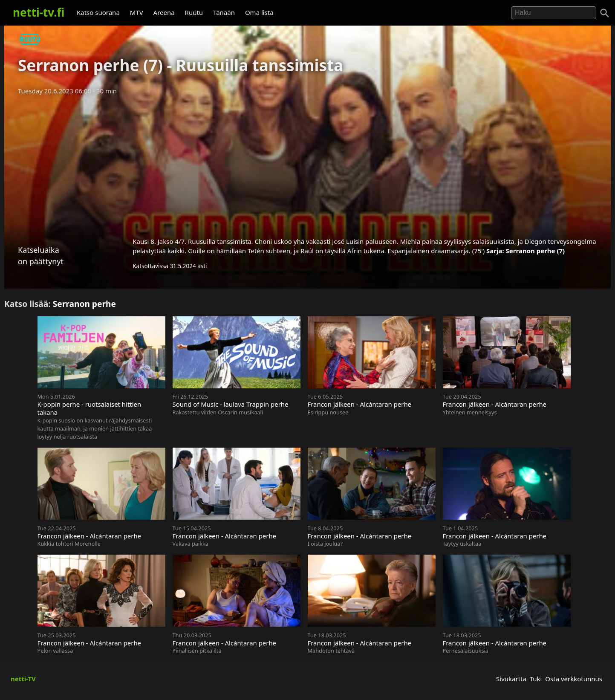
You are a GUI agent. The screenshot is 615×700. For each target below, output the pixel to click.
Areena (164, 12)
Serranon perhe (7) (536, 251)
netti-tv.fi (39, 12)
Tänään (224, 12)
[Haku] (605, 13)
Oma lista (259, 12)
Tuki (536, 679)
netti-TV (23, 679)
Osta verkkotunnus (574, 679)
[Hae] (554, 13)
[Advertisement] (308, 163)
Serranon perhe (84, 304)
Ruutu (194, 12)
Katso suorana (98, 12)
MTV (137, 12)
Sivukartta (511, 679)
